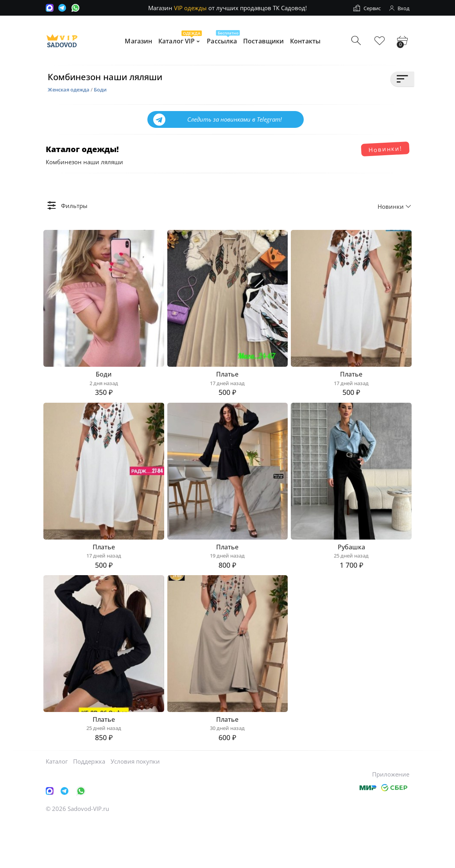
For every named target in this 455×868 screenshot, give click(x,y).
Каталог (57, 808)
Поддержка (89, 808)
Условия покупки (135, 808)
